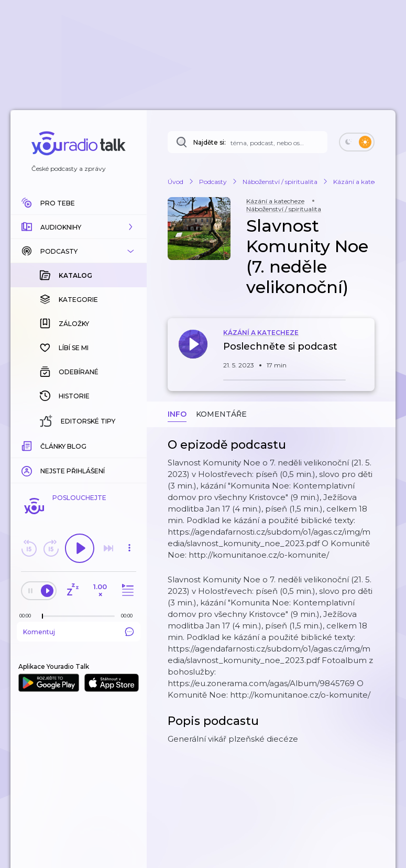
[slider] (42, 616)
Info (177, 414)
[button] (79, 227)
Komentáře (221, 414)
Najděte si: (210, 142)
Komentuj (79, 632)
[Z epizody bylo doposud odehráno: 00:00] (28, 616)
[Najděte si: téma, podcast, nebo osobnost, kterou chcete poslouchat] (248, 142)
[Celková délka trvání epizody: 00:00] (129, 616)
